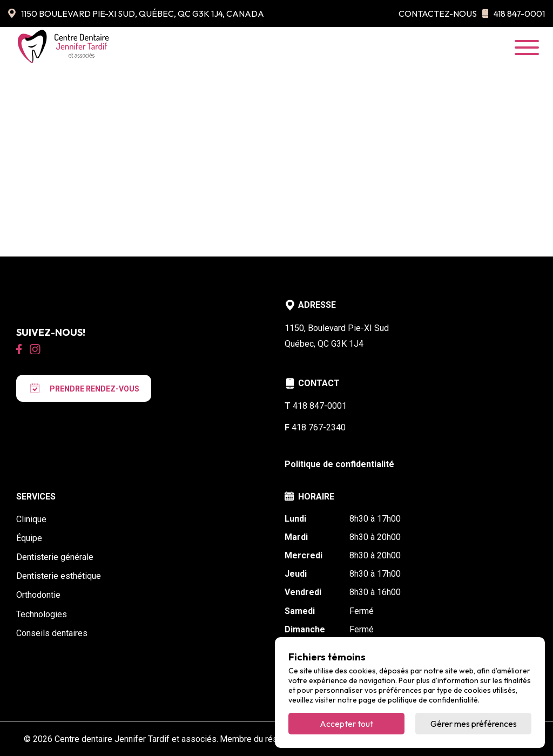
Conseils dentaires (52, 633)
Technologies (42, 614)
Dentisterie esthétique (59, 576)
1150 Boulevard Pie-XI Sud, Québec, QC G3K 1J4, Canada (136, 13)
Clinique (31, 519)
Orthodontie (38, 595)
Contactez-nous (438, 13)
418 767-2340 (315, 427)
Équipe (29, 538)
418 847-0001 (514, 13)
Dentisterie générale (55, 557)
